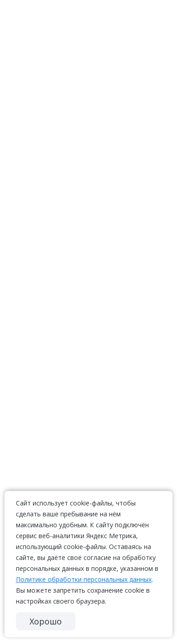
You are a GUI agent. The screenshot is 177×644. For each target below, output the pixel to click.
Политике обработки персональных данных (84, 579)
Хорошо (46, 621)
